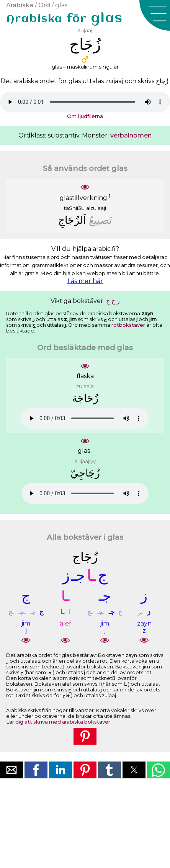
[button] (155, 15)
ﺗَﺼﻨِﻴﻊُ (101, 220)
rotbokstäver (128, 325)
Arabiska (20, 5)
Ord (44, 5)
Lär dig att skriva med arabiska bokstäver (58, 722)
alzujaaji (96, 208)
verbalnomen (131, 135)
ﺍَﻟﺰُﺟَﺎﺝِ (72, 220)
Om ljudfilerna (85, 116)
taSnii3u (74, 208)
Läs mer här (85, 281)
